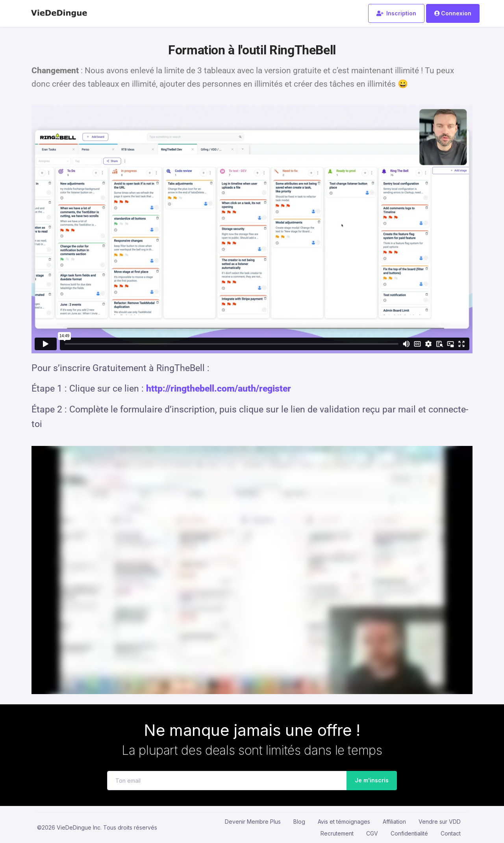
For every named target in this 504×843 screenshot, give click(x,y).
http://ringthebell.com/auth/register (219, 389)
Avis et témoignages (344, 822)
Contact (451, 833)
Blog (299, 822)
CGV (372, 833)
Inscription (396, 13)
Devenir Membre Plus (253, 822)
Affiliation (394, 822)
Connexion (453, 13)
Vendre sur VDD (440, 822)
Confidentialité (409, 833)
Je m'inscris (369, 781)
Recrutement (337, 833)
